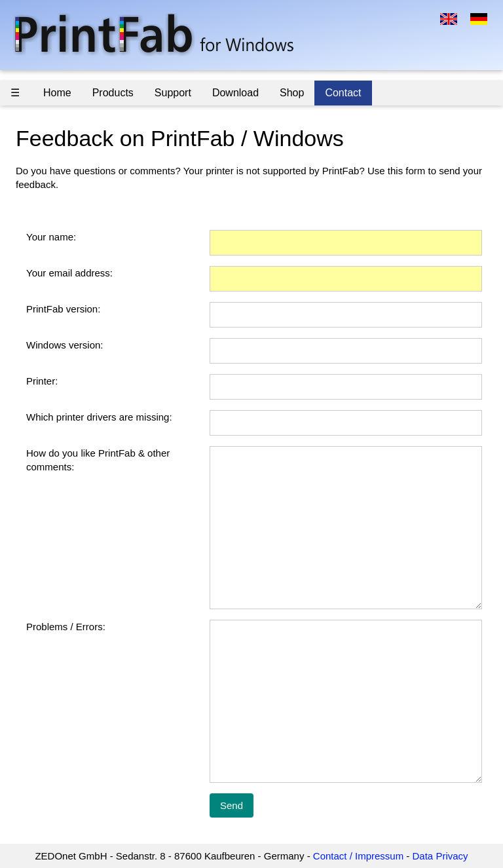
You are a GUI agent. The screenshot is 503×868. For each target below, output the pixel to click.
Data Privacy (440, 856)
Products (113, 93)
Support (173, 93)
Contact (343, 93)
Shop (292, 93)
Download (235, 93)
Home (57, 93)
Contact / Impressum (358, 856)
